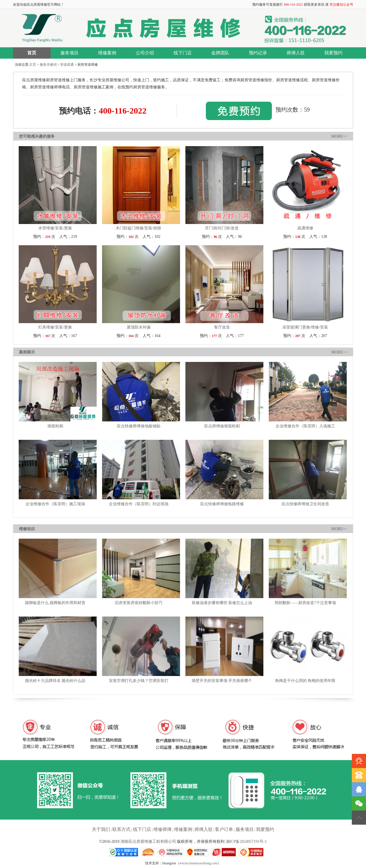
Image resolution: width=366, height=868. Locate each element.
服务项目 (69, 53)
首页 (32, 53)
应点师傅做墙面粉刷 (222, 426)
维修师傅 (162, 829)
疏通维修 (305, 228)
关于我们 (101, 829)
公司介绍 (145, 53)
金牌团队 (220, 53)
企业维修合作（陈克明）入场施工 (305, 426)
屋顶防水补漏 (139, 327)
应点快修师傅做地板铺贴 (139, 426)
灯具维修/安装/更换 (55, 327)
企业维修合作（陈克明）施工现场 (55, 504)
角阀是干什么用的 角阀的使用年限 (305, 681)
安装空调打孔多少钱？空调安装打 (139, 681)
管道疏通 (67, 65)
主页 (33, 65)
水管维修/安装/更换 (55, 228)
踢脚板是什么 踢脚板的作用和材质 (55, 603)
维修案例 (107, 53)
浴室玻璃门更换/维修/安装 (305, 327)
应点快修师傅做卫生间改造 (305, 504)
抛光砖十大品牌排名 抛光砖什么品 (55, 681)
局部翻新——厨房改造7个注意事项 (305, 603)
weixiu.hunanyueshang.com (198, 863)
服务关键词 (48, 65)
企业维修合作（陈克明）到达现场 (139, 504)
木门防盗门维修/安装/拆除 (139, 228)
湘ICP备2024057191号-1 (246, 842)
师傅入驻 (296, 53)
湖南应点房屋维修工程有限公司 (148, 842)
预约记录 (258, 53)
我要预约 (333, 53)
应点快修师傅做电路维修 (222, 504)
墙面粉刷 (55, 426)
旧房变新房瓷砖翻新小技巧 (139, 603)
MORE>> (339, 136)
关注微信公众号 (341, 5)
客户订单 (224, 829)
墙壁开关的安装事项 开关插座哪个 (222, 681)
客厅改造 (222, 327)
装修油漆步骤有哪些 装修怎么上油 (222, 603)
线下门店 (183, 53)
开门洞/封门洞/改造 (222, 228)
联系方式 (121, 829)
